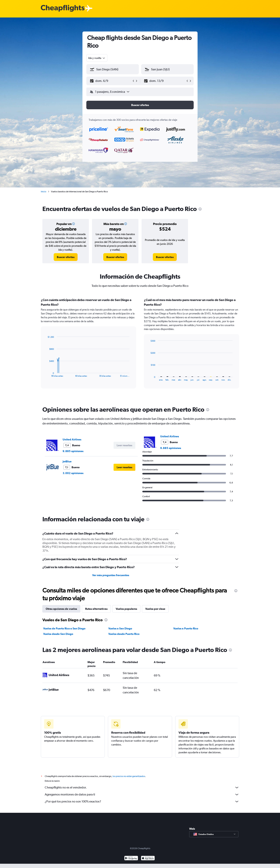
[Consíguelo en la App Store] (148, 863)
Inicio (44, 192)
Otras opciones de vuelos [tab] (61, 609)
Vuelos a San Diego (120, 628)
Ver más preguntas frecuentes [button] (111, 575)
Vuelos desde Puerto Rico (124, 634)
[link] (66, 257)
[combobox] (97, 58)
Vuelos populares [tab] (126, 609)
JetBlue (67, 461)
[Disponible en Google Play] (131, 863)
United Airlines (72, 439)
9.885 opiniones (73, 451)
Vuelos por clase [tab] (155, 609)
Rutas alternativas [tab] (96, 609)
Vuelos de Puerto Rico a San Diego (64, 628)
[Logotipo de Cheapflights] (63, 8)
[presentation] (200, 209)
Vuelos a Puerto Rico (186, 628)
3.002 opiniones (73, 473)
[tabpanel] (140, 347)
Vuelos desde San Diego (58, 634)
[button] (111, 81)
